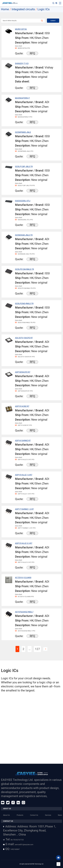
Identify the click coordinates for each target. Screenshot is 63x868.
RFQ (32, 53)
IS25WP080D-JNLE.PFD (24, 151)
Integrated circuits (23, 9)
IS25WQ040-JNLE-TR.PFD (25, 254)
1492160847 (11, 849)
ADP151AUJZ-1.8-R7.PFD (25, 494)
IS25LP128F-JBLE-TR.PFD (25, 186)
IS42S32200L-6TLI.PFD (24, 220)
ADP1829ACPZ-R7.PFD (24, 391)
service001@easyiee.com (18, 845)
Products (20, 815)
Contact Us (34, 815)
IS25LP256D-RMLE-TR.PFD (25, 323)
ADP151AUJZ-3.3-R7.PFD (25, 460)
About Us (6, 815)
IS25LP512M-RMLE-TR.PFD (25, 288)
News (60, 815)
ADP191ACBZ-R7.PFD (23, 425)
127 (37, 649)
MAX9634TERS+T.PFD (24, 117)
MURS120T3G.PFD (22, 48)
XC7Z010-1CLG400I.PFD (24, 597)
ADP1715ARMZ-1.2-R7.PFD (25, 528)
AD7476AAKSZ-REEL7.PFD (25, 631)
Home (5, 9)
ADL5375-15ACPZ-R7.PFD (25, 357)
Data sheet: (19, 46)
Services (48, 815)
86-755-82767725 (13, 840)
